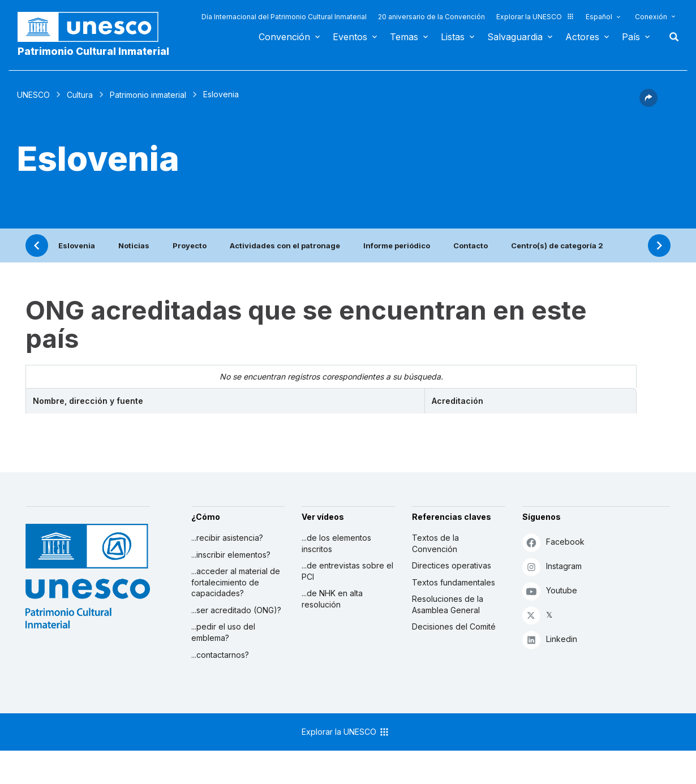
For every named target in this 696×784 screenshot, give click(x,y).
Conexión (651, 17)
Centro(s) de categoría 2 (557, 245)
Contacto (471, 245)
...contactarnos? (220, 655)
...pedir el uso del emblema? (223, 632)
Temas (404, 37)
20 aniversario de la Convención (431, 17)
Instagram (552, 567)
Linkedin (550, 639)
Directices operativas (452, 565)
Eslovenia (77, 245)
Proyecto (190, 245)
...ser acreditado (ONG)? (236, 610)
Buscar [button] (671, 37)
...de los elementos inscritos (336, 543)
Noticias (134, 245)
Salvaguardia (515, 37)
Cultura (80, 95)
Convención (284, 37)
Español (599, 17)
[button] (648, 104)
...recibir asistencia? (227, 538)
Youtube (550, 591)
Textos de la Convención (435, 543)
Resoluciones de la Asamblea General (448, 604)
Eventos (350, 37)
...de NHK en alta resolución (332, 599)
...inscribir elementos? (231, 555)
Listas (453, 37)
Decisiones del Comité (454, 626)
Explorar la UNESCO (535, 17)
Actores (582, 37)
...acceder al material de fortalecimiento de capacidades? (236, 582)
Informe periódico (397, 245)
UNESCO (33, 95)
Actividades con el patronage (285, 245)
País (631, 37)
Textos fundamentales (454, 582)
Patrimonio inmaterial (148, 95)
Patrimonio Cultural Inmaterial (93, 51)
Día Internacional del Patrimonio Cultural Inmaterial (284, 17)
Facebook (553, 542)
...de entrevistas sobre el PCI (347, 571)
